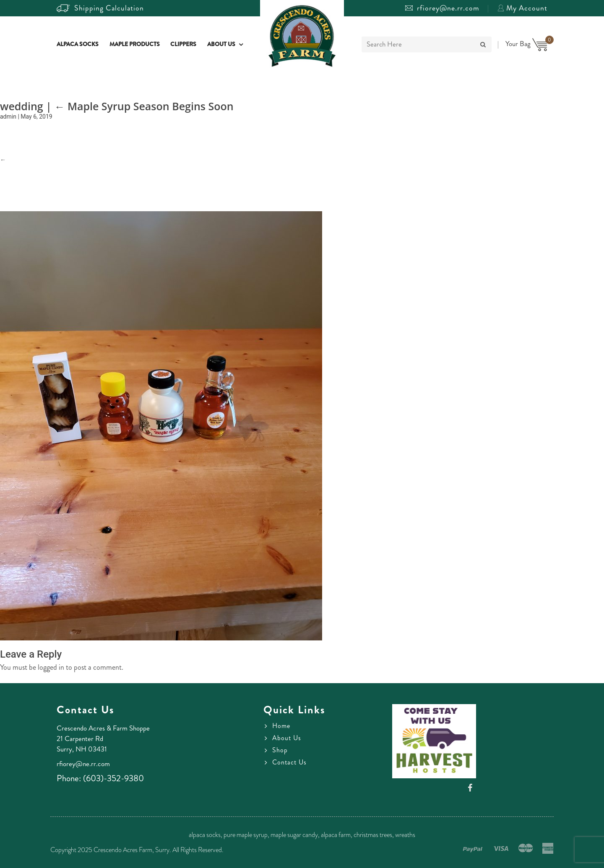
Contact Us (289, 762)
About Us (221, 45)
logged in (51, 667)
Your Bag (526, 44)
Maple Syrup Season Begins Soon (144, 106)
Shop (280, 750)
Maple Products (135, 45)
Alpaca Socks (78, 45)
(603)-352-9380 (113, 778)
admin (8, 117)
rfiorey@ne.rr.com (442, 8)
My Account (522, 8)
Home (281, 726)
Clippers (183, 45)
